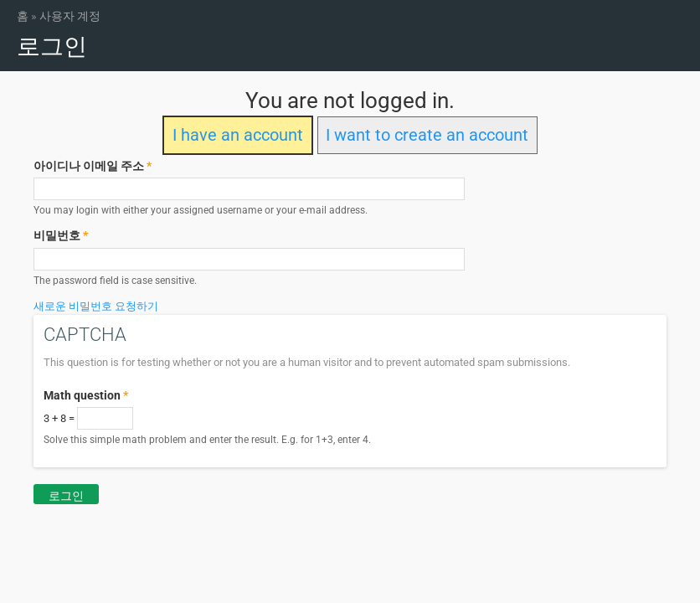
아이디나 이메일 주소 (93, 166)
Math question (86, 395)
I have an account (238, 135)
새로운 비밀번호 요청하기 (96, 306)
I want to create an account (427, 135)
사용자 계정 (70, 16)
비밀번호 (61, 235)
